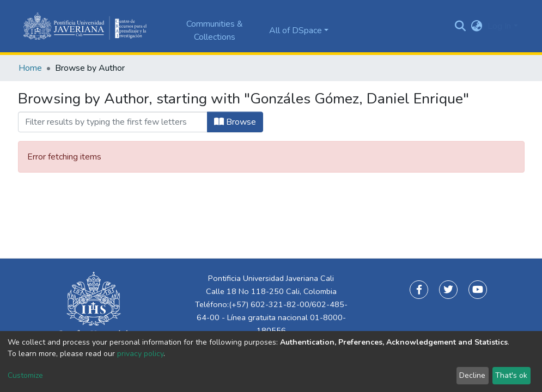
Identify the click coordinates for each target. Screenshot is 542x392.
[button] (476, 26)
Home (30, 68)
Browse (235, 122)
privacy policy (140, 354)
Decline (472, 375)
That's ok (511, 375)
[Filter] (113, 122)
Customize (25, 375)
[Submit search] (460, 26)
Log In (499, 26)
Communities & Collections (215, 30)
